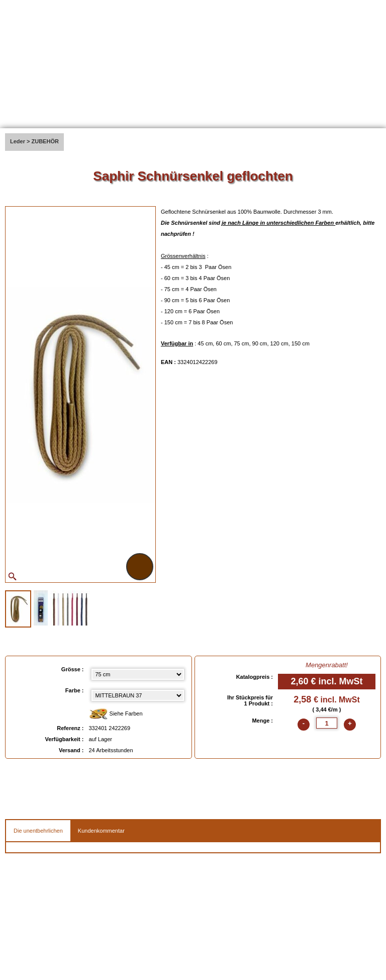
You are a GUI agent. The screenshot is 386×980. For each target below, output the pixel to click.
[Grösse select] (138, 674)
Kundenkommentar (101, 831)
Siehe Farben (116, 714)
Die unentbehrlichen (38, 831)
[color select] (138, 695)
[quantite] (327, 723)
